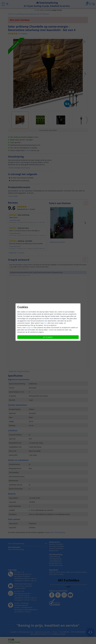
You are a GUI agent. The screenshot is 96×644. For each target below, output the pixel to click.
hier (46, 323)
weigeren (30, 328)
